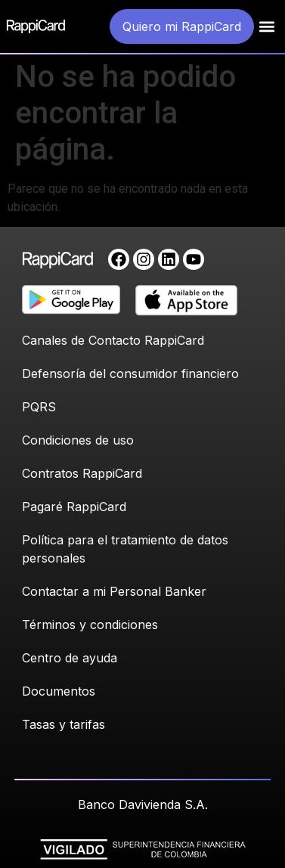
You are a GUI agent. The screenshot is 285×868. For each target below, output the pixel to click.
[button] (266, 27)
